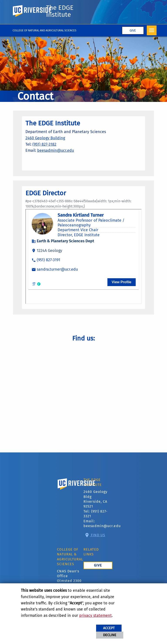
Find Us (98, 535)
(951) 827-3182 (44, 144)
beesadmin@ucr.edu (56, 150)
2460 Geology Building (45, 138)
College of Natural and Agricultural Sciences (44, 30)
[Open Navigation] (152, 30)
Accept (109, 628)
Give (133, 30)
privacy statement (95, 615)
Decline (110, 635)
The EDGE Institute (60, 11)
